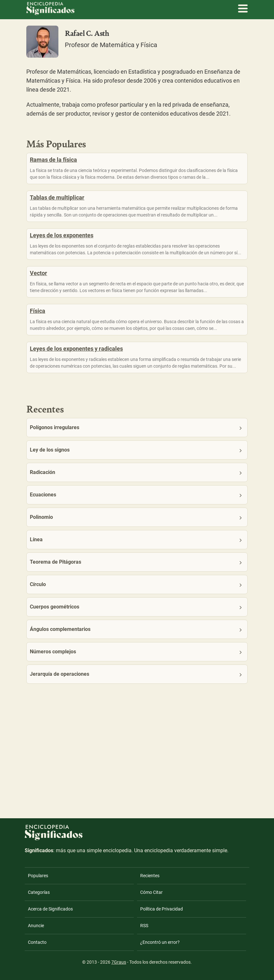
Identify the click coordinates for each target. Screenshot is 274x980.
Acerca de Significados (50, 909)
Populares (38, 876)
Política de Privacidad (162, 909)
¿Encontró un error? (160, 942)
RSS (144, 926)
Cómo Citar (151, 892)
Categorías (39, 892)
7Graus (119, 962)
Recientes (150, 876)
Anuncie (36, 926)
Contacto (37, 942)
